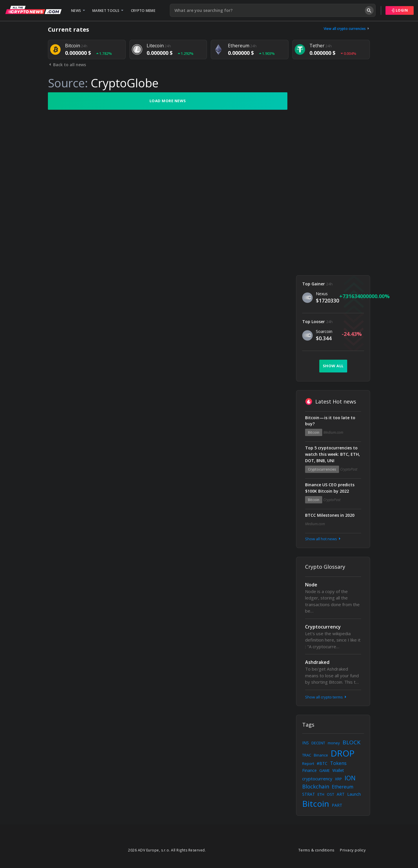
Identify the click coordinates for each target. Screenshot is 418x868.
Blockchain (316, 786)
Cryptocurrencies (322, 469)
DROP (343, 753)
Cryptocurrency (323, 627)
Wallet (338, 770)
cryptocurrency (317, 779)
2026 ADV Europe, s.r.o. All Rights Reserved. (167, 850)
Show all (333, 366)
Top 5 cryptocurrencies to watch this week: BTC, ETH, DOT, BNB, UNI (333, 454)
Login (400, 10)
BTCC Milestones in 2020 (330, 515)
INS (306, 743)
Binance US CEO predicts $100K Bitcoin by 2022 (330, 488)
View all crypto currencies (347, 29)
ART (341, 794)
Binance (321, 755)
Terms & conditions (317, 850)
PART (337, 805)
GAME (325, 770)
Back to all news (67, 65)
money (334, 743)
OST (330, 794)
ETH (321, 794)
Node (311, 585)
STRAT (309, 794)
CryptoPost (349, 469)
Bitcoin (314, 432)
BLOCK (352, 742)
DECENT (318, 743)
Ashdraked (317, 662)
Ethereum (343, 787)
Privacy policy (353, 850)
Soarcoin (324, 331)
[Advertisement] (333, 179)
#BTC (322, 763)
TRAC (307, 755)
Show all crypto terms (326, 697)
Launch (354, 794)
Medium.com (333, 432)
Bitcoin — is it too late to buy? (330, 421)
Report (308, 763)
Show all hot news (323, 539)
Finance (309, 770)
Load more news (168, 101)
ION (350, 778)
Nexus (322, 294)
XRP (338, 779)
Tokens (338, 763)
